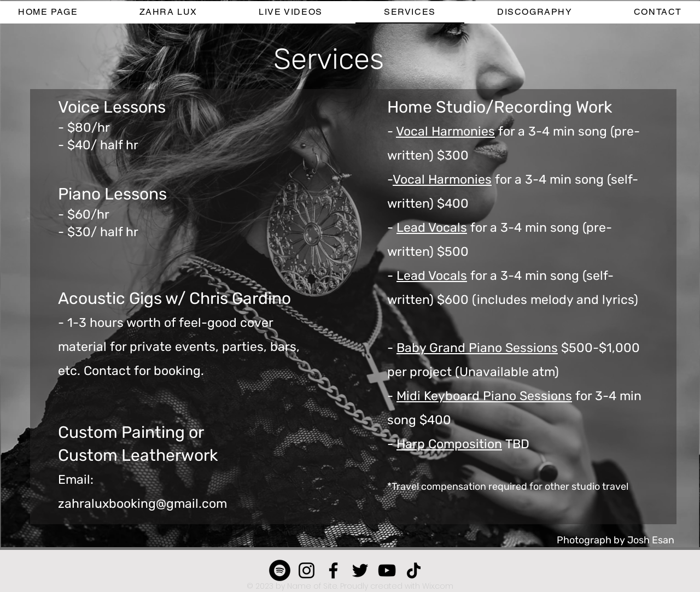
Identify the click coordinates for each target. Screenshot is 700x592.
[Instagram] (307, 570)
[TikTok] (414, 570)
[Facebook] (333, 570)
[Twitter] (360, 570)
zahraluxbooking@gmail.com (142, 503)
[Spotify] (280, 570)
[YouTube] (387, 570)
